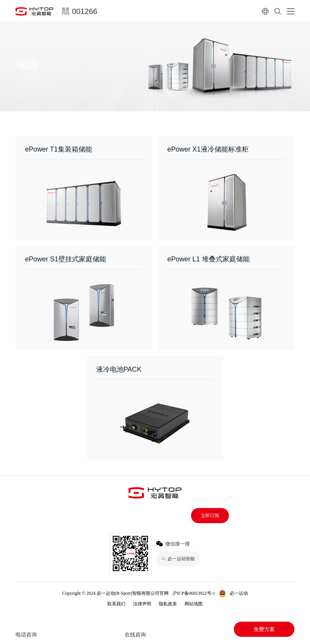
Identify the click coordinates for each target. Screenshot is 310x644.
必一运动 (239, 593)
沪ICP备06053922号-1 (194, 593)
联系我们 (116, 604)
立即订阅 (210, 516)
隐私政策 (168, 604)
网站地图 (194, 604)
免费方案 (264, 629)
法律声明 (142, 604)
